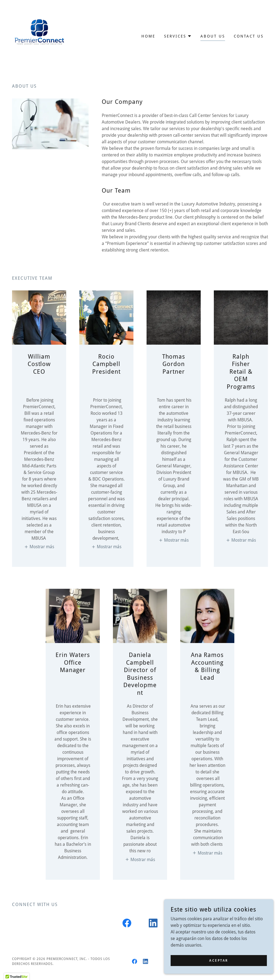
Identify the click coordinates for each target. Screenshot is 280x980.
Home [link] (148, 36)
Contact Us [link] (249, 36)
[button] (178, 36)
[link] (39, 36)
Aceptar (219, 960)
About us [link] (213, 36)
